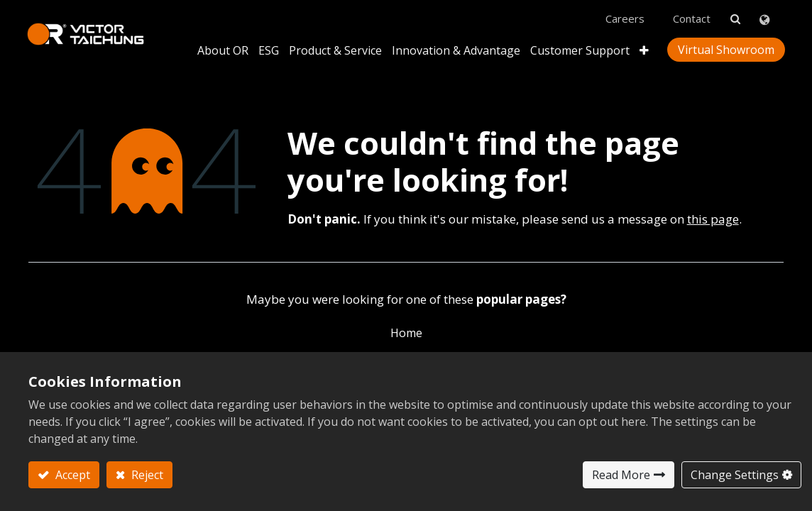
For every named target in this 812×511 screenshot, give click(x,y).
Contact (690, 15)
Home (406, 328)
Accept (71, 475)
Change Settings (735, 475)
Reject (146, 475)
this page (713, 214)
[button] (643, 46)
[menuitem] (455, 46)
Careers (624, 15)
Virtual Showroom (725, 45)
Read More (621, 475)
